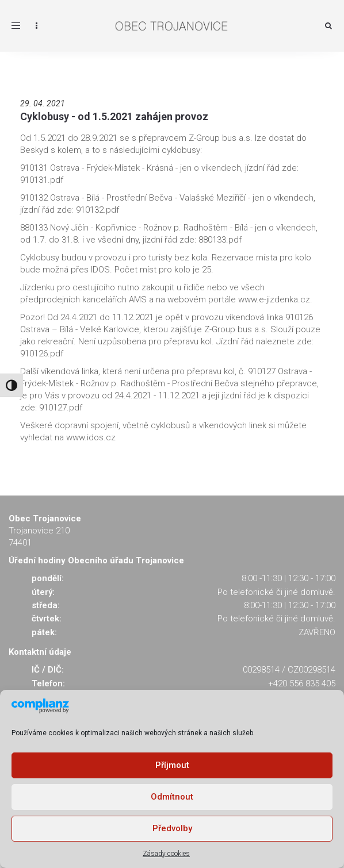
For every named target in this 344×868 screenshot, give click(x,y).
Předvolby (172, 828)
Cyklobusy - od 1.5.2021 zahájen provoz (114, 116)
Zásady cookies (166, 854)
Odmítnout (172, 797)
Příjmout (172, 765)
